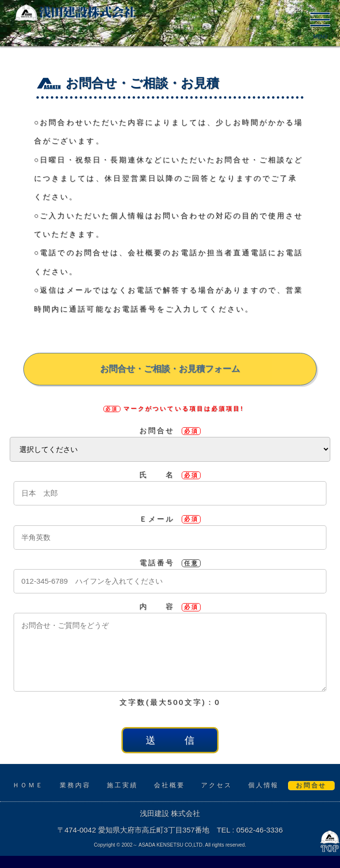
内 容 (170, 606)
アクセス (217, 785)
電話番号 (170, 563)
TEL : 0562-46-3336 (250, 830)
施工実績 (122, 785)
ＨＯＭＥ (28, 785)
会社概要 (170, 785)
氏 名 (170, 475)
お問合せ (170, 430)
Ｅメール (170, 519)
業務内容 (75, 785)
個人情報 (263, 785)
